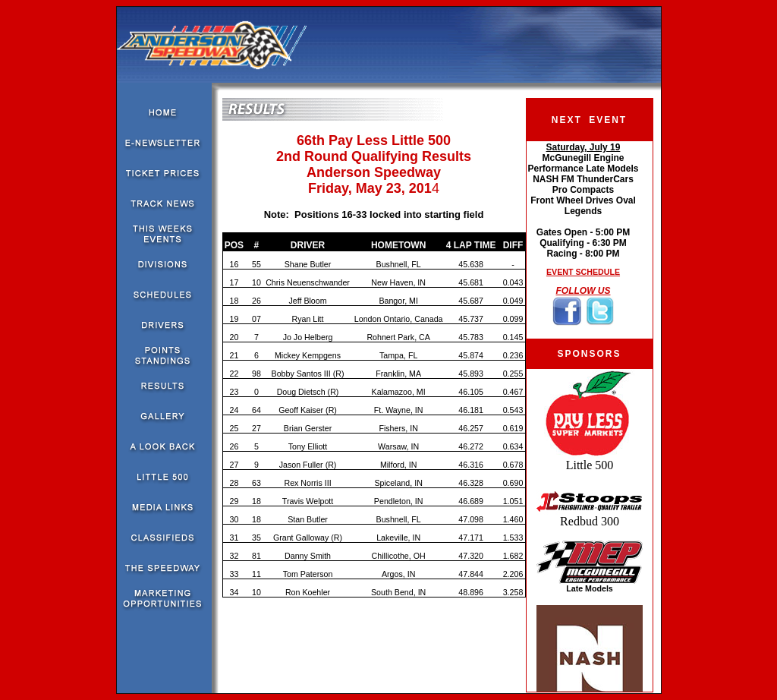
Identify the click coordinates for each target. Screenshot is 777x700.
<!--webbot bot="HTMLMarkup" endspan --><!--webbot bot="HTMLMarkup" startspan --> (583, 240)
